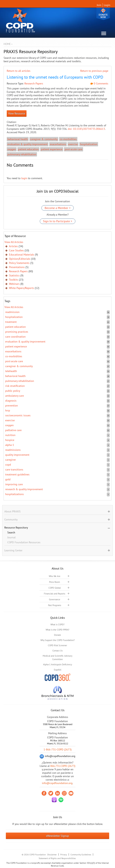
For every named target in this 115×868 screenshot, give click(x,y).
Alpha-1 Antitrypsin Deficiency (58, 664)
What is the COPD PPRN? (57, 630)
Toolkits (14, 280)
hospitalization (89, 144)
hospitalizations (15, 494)
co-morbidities (68, 139)
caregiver (11, 460)
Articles (13, 246)
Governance (55, 599)
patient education (28, 149)
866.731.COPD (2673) (63, 766)
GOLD (8, 479)
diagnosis (11, 401)
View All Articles (14, 242)
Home (7, 44)
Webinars (14, 284)
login (24, 178)
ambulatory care (15, 396)
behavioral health (18, 139)
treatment (11, 322)
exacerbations (58, 144)
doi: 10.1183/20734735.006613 (86, 129)
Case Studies (16, 250)
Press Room (55, 582)
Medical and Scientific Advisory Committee (57, 658)
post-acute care (74, 149)
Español (58, 670)
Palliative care (13, 430)
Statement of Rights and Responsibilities (57, 858)
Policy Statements (19, 263)
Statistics (14, 275)
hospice (10, 440)
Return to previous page (94, 71)
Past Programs (55, 605)
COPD (8, 465)
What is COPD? (57, 624)
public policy (13, 391)
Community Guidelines (81, 855)
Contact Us (57, 651)
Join (99, 5)
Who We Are (55, 576)
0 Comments (99, 83)
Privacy (64, 855)
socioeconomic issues (18, 415)
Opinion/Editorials (20, 259)
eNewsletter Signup (57, 836)
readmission (12, 312)
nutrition (10, 435)
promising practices (17, 332)
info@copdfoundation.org (57, 783)
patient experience (52, 149)
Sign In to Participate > (58, 221)
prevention (12, 406)
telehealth (11, 371)
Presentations (17, 267)
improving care (14, 484)
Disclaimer (52, 855)
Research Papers (34, 83)
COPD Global (55, 588)
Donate (103, 14)
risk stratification (15, 386)
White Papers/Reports (21, 288)
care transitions (14, 470)
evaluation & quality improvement (28, 144)
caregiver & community (44, 139)
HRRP (8, 410)
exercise (73, 144)
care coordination (15, 337)
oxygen (12, 149)
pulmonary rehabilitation (22, 154)
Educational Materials (22, 255)
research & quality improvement (24, 489)
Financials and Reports (55, 594)
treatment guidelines (17, 474)
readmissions (13, 450)
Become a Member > (58, 208)
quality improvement (17, 455)
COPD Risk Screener (57, 645)
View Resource (17, 113)
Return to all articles (19, 71)
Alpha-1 (10, 445)
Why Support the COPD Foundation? (58, 640)
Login (107, 5)
